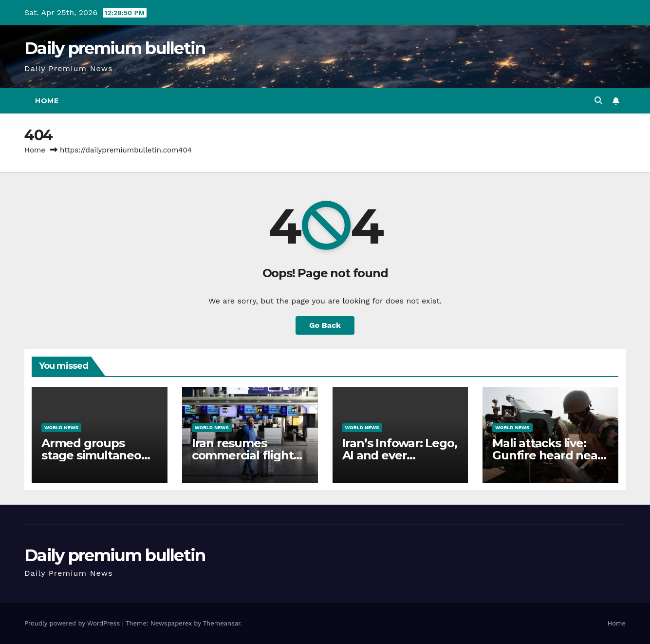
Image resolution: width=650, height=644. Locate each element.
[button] (598, 101)
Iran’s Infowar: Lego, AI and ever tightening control (400, 455)
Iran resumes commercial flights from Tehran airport (249, 455)
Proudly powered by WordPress (73, 623)
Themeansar (222, 623)
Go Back (325, 325)
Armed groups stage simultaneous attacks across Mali (98, 455)
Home (47, 101)
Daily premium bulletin (115, 48)
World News (61, 427)
